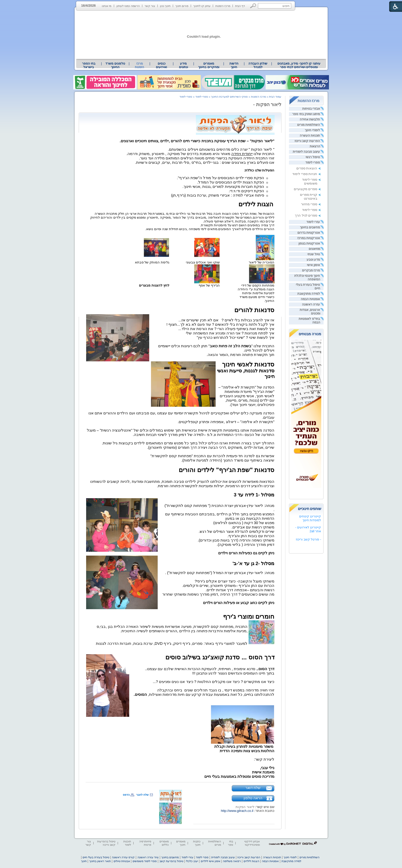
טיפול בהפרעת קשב (171, 861)
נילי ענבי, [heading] (267, 768)
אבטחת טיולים (122, 861)
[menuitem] (299, 65)
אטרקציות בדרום (309, 233)
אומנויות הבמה (310, 299)
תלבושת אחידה (310, 119)
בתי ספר (230, 843)
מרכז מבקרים (311, 270)
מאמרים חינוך (181, 843)
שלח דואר (253, 788)
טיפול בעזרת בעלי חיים (96, 857)
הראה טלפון (253, 798)
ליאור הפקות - (267, 105)
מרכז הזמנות (223, 6)
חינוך (84, 861)
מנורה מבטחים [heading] (310, 334)
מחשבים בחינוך (310, 227)
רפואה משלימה (232, 861)
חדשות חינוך (234, 65)
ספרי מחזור (309, 204)
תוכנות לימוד (127, 843)
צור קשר (150, 6)
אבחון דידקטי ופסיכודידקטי (252, 843)
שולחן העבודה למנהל (258, 65)
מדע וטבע (313, 260)
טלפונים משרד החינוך (115, 65)
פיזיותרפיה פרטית (145, 843)
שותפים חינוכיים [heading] (310, 509)
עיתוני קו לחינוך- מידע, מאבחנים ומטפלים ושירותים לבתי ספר (299, 65)
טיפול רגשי (313, 157)
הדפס (126, 795)
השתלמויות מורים (309, 125)
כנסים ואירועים (161, 65)
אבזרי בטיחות (311, 109)
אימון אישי (313, 265)
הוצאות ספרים (307, 168)
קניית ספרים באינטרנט (309, 197)
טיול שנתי (314, 254)
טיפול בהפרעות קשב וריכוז (106, 843)
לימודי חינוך (312, 130)
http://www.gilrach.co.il (237, 811)
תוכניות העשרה (310, 136)
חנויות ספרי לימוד (305, 174)
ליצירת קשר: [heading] (264, 759)
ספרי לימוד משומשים (310, 181)
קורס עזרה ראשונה (123, 857)
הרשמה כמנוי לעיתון (128, 6)
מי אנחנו (107, 6)
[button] (253, 6)
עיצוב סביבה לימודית (306, 152)
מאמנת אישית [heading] (263, 772)
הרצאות (315, 146)
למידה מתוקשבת (309, 294)
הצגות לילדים (251, 861)
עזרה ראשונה (311, 304)
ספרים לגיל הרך (306, 215)
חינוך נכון (165, 6)
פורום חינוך (182, 6)
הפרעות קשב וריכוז (307, 141)
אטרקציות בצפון (309, 243)
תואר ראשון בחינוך (100, 861)
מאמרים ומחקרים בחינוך (209, 65)
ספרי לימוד (313, 162)
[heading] (274, 166)
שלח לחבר (142, 795)
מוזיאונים (314, 249)
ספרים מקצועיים (306, 189)
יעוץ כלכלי (192, 861)
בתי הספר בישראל (89, 65)
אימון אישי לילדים (210, 861)
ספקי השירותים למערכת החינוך (229, 97)
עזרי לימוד (313, 222)
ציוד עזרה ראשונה (148, 857)
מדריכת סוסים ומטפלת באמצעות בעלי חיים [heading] (239, 777)
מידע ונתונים (183, 65)
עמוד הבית (275, 97)
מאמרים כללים (164, 843)
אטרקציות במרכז (309, 238)
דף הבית (240, 6)
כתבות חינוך (197, 843)
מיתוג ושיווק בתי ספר (306, 114)
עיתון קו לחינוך (202, 6)
